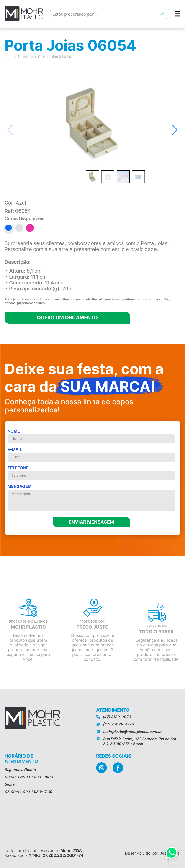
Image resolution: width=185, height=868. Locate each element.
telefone (91, 473)
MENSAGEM (91, 498)
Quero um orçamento (67, 317)
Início (9, 57)
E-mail (91, 454)
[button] (175, 130)
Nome (91, 436)
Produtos (26, 57)
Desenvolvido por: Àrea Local (153, 853)
